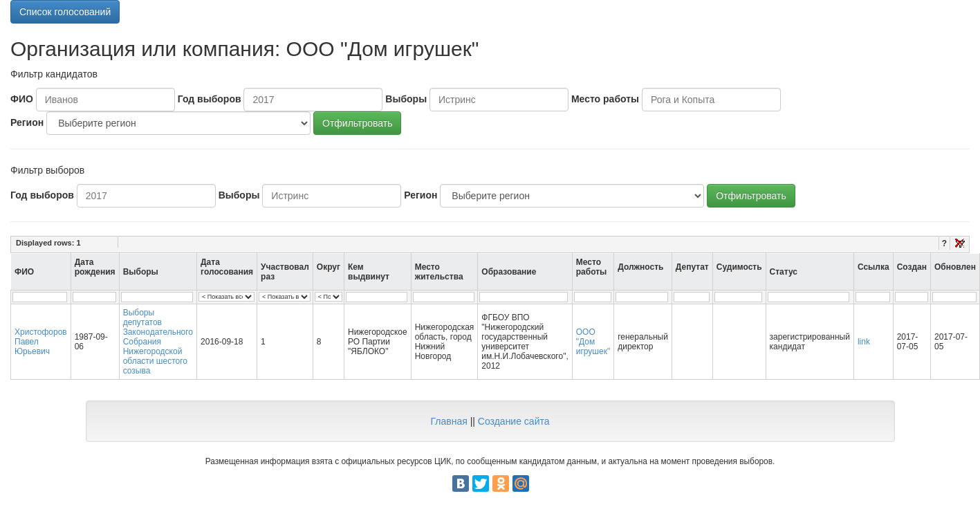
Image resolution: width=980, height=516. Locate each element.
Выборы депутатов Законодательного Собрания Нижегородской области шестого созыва (158, 342)
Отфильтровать (357, 123)
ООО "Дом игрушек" (593, 342)
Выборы (406, 99)
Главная (449, 421)
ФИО (22, 99)
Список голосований (65, 12)
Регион (27, 122)
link (864, 342)
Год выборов (210, 99)
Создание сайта (514, 421)
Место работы (605, 99)
